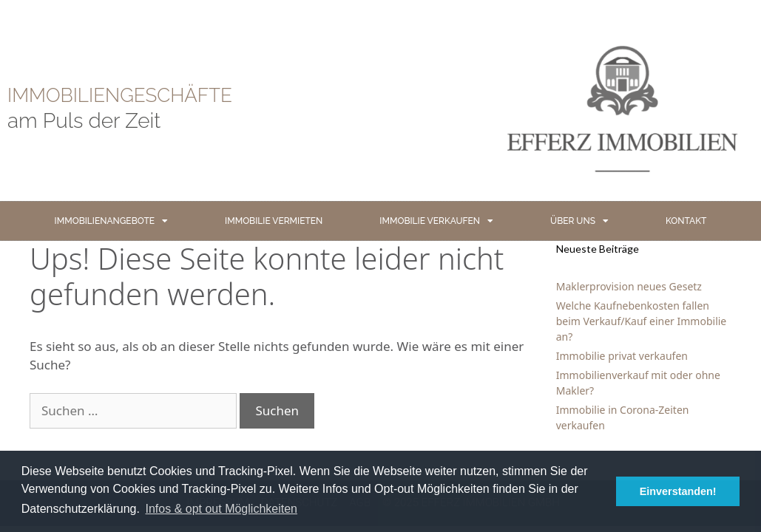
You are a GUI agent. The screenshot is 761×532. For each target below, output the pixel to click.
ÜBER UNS (579, 221)
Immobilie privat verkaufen (622, 356)
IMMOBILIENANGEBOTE (111, 221)
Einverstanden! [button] (678, 491)
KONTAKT (686, 221)
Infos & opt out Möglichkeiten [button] (221, 509)
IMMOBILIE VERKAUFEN (436, 221)
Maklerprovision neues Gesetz (629, 286)
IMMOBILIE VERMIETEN (274, 221)
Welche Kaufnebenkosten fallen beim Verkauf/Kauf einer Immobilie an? (642, 321)
